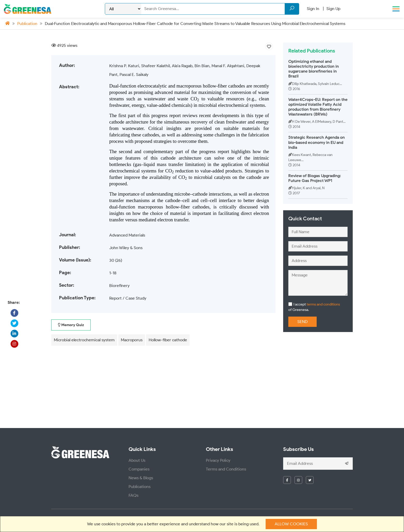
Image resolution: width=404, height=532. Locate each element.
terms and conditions (323, 304)
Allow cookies (291, 524)
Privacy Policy (218, 460)
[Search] (220, 9)
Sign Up (333, 9)
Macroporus (132, 340)
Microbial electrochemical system (84, 340)
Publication (27, 24)
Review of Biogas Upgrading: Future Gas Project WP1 (315, 178)
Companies (139, 469)
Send (302, 322)
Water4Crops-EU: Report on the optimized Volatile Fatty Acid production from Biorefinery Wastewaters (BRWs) (318, 107)
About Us (137, 460)
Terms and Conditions (226, 469)
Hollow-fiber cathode (168, 340)
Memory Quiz (71, 325)
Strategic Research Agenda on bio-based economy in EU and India (317, 142)
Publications (140, 487)
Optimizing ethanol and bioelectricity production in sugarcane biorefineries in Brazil (314, 69)
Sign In (313, 9)
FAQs (133, 495)
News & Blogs (141, 478)
